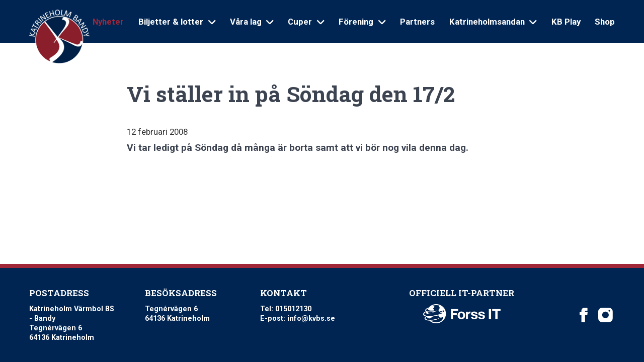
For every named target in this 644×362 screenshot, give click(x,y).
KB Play (566, 22)
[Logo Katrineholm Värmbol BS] (59, 37)
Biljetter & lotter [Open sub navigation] (177, 22)
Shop (605, 22)
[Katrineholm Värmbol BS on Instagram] (605, 315)
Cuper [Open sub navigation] (306, 22)
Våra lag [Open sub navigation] (252, 22)
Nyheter (108, 22)
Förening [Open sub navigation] (362, 22)
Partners (417, 22)
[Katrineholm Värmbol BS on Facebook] (584, 315)
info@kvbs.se (311, 319)
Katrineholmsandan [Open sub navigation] (493, 22)
